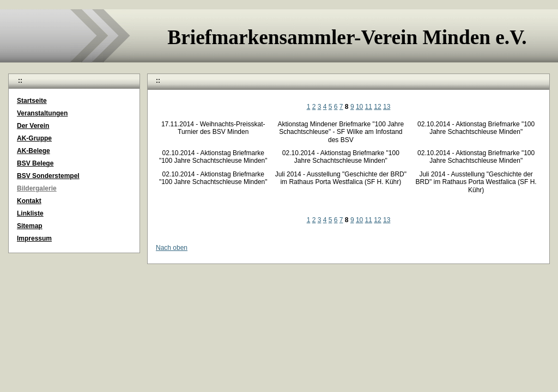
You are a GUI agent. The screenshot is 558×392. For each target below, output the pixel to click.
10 (359, 107)
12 (377, 107)
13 (387, 107)
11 (369, 107)
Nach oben (172, 248)
